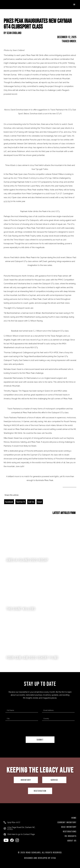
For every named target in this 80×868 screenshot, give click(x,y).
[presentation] (40, 729)
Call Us (31, 502)
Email (40, 502)
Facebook (9, 502)
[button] (74, 5)
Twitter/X (21, 502)
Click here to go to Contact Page (21, 834)
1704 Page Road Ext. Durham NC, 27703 (21, 828)
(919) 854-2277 (14, 822)
